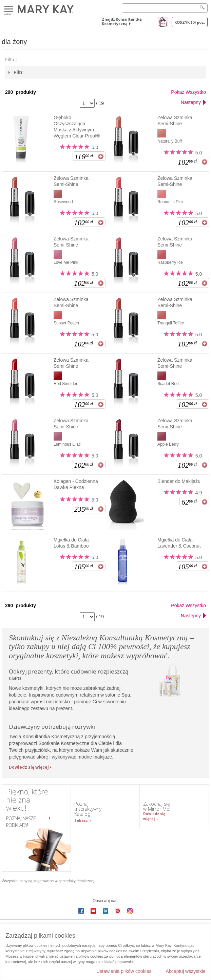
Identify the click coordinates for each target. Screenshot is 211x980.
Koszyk (190, 22)
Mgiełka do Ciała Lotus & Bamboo (71, 543)
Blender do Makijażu (179, 481)
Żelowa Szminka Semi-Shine (175, 121)
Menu (9, 9)
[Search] (165, 8)
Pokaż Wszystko (188, 92)
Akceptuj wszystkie (186, 971)
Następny (191, 102)
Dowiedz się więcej (29, 767)
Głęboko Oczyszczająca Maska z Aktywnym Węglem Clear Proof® (77, 127)
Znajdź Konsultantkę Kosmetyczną (122, 21)
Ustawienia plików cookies (124, 971)
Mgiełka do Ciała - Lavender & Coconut (179, 543)
